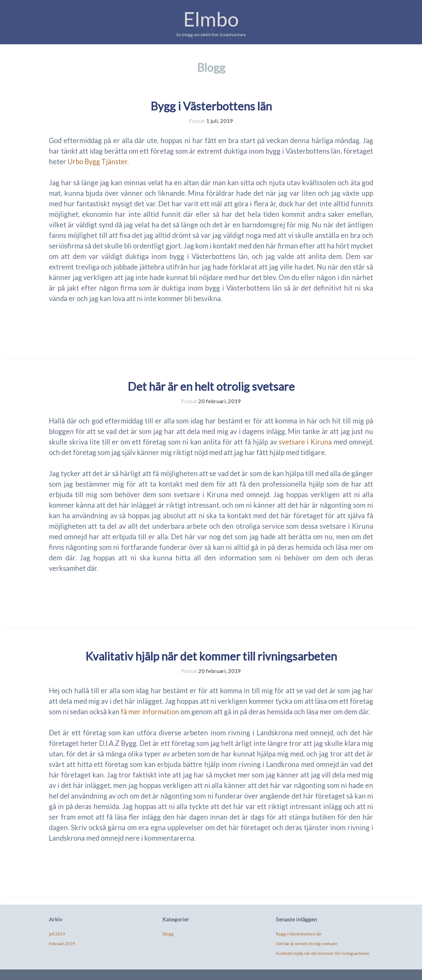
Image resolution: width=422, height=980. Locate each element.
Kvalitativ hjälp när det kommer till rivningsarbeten (211, 656)
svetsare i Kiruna (305, 442)
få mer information (150, 712)
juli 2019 (57, 934)
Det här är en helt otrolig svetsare (211, 386)
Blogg (168, 934)
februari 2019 (62, 943)
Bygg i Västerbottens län (211, 106)
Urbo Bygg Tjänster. (98, 161)
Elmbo (211, 19)
